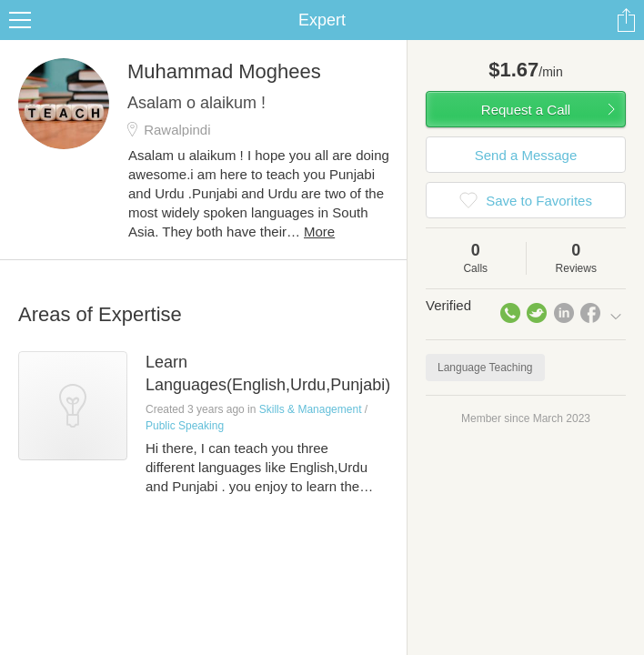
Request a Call (526, 110)
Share (626, 20)
